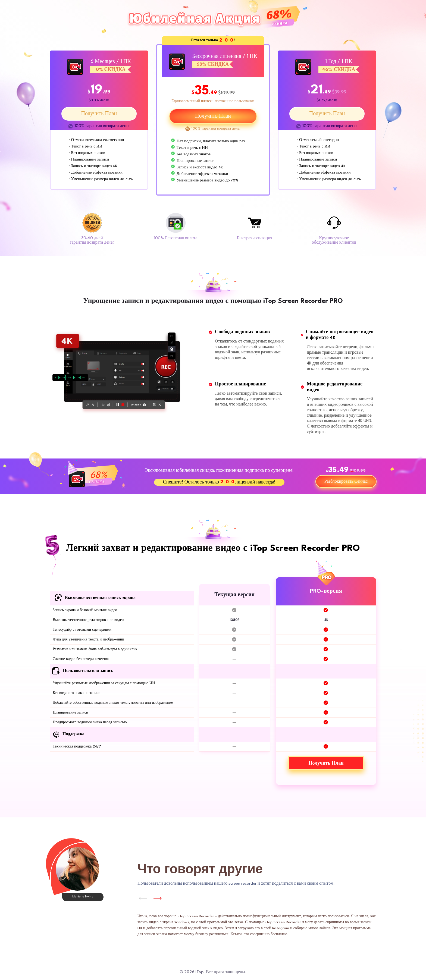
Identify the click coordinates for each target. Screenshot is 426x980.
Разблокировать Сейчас (346, 482)
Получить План (99, 114)
